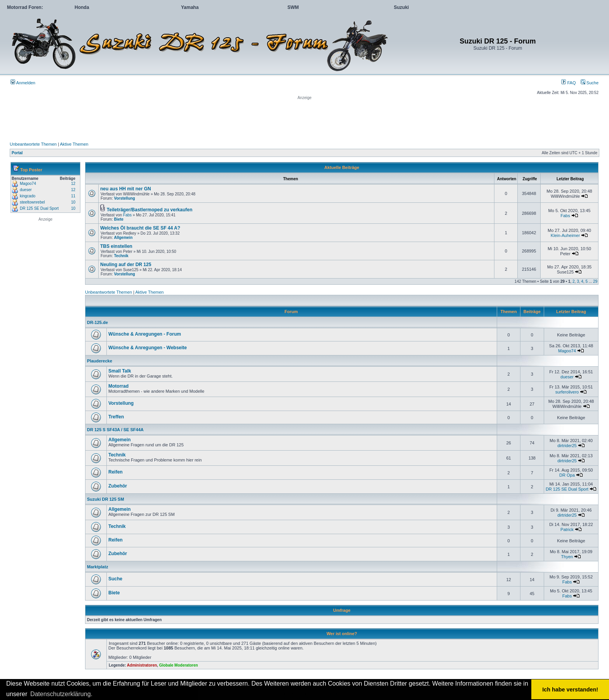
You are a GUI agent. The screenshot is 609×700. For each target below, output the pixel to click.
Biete (118, 219)
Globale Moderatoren (179, 665)
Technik (121, 256)
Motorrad (118, 386)
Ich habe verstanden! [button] (570, 690)
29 (595, 281)
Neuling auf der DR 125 (126, 265)
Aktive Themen (74, 144)
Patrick (567, 529)
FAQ (568, 83)
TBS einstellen (116, 246)
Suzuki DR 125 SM (105, 499)
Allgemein (123, 238)
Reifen (116, 472)
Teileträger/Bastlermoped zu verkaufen (150, 210)
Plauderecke (100, 361)
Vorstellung (124, 198)
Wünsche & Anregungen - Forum (145, 334)
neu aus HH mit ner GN (126, 189)
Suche (590, 83)
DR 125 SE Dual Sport (39, 208)
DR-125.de (97, 322)
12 (73, 184)
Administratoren (142, 665)
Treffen (116, 417)
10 (73, 202)
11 (73, 196)
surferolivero (567, 392)
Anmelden (23, 83)
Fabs (127, 215)
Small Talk (120, 371)
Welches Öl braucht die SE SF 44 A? (140, 228)
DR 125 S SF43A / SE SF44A (115, 430)
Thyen (567, 557)
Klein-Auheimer (565, 235)
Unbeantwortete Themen (33, 144)
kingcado (28, 196)
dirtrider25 (567, 446)
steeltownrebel (32, 202)
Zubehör (118, 486)
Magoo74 (28, 184)
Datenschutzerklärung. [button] (61, 694)
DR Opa (567, 475)
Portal (17, 153)
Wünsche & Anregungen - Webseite (148, 348)
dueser (26, 190)
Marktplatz (97, 567)
